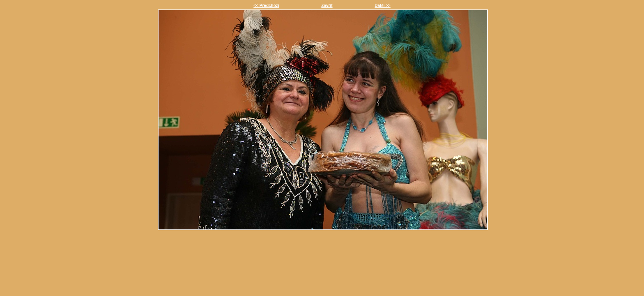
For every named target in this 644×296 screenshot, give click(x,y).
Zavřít (327, 6)
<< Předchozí (266, 6)
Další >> (382, 6)
